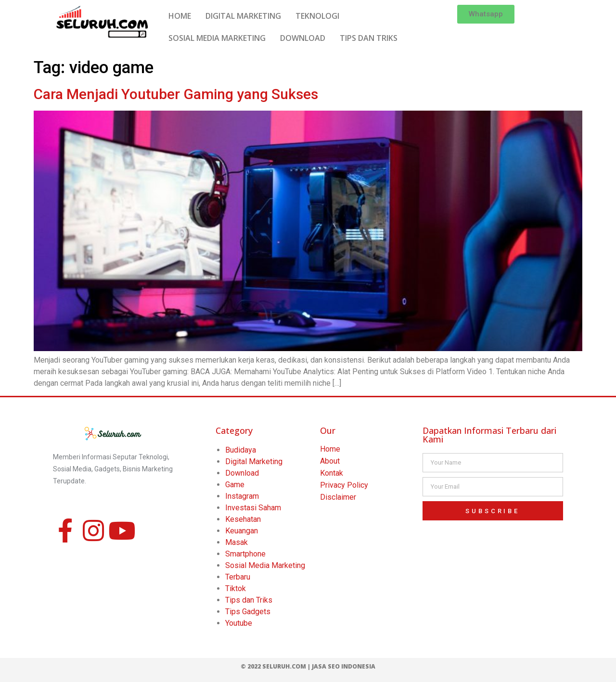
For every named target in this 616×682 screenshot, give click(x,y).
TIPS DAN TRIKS (369, 38)
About (330, 461)
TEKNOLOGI (317, 16)
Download (242, 473)
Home (330, 449)
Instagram (242, 496)
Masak (237, 542)
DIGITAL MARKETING (243, 16)
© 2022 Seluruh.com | (276, 666)
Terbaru (238, 577)
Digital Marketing (254, 461)
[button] (486, 14)
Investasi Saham (253, 508)
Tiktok (236, 588)
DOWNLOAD (303, 38)
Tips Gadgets (248, 612)
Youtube (239, 623)
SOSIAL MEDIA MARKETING (217, 38)
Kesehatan (243, 519)
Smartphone (245, 554)
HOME (180, 16)
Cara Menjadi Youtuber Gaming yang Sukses (176, 94)
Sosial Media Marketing (265, 565)
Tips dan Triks (249, 600)
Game (235, 485)
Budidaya (241, 450)
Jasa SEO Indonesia (344, 666)
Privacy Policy (344, 485)
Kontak (332, 473)
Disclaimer (338, 497)
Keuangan (242, 531)
